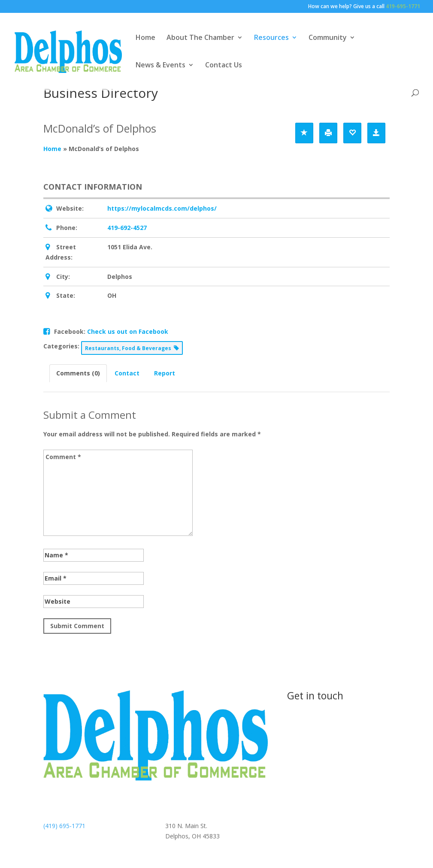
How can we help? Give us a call (364, 7)
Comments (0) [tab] (78, 373)
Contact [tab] (127, 373)
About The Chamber (200, 38)
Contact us (318, 725)
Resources (271, 38)
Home (145, 38)
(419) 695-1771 (64, 826)
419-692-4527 (127, 228)
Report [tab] (165, 373)
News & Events (160, 66)
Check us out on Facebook (128, 331)
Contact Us (224, 66)
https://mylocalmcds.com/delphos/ (162, 208)
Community (328, 38)
